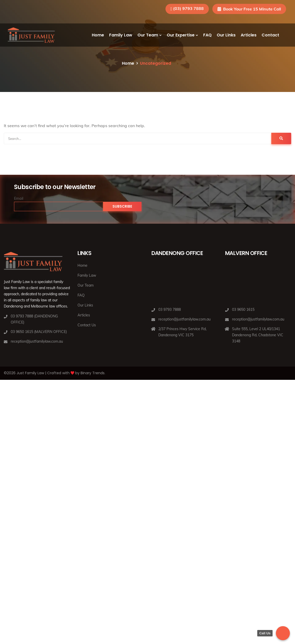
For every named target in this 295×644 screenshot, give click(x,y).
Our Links (226, 35)
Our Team (148, 35)
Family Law (121, 35)
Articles (249, 35)
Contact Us (87, 325)
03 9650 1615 (243, 310)
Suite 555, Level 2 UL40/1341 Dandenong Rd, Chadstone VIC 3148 (258, 335)
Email (19, 198)
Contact (270, 35)
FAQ (207, 35)
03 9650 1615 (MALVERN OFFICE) (39, 332)
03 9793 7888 (170, 310)
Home (98, 35)
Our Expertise (181, 35)
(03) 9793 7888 (188, 8)
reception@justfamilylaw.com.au (37, 341)
